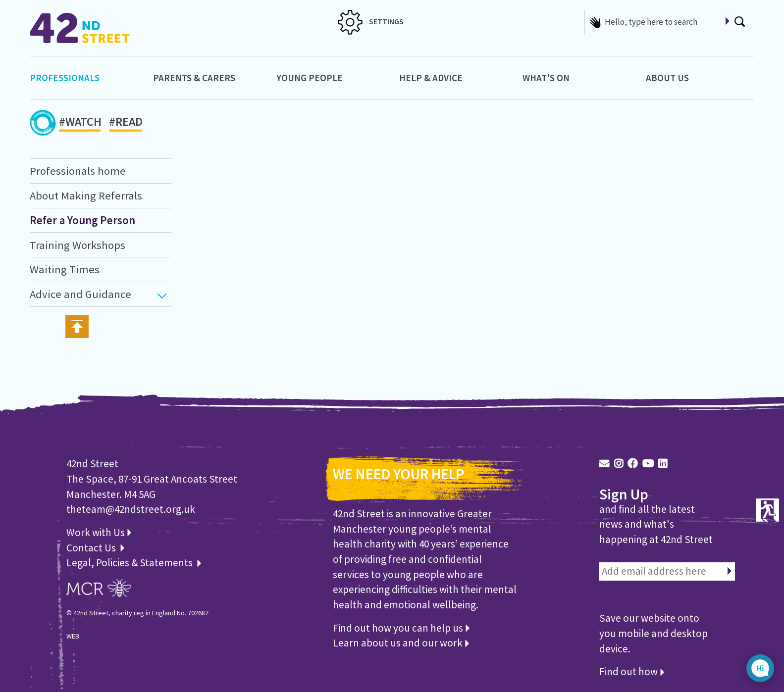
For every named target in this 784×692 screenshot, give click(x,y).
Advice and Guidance (80, 294)
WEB (73, 636)
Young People (310, 78)
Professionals (65, 78)
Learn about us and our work (401, 643)
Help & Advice (431, 78)
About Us (667, 78)
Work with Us (99, 532)
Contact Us (92, 548)
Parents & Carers (194, 78)
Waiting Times (65, 269)
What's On (546, 78)
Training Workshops (78, 245)
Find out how (632, 671)
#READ (126, 124)
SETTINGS (371, 21)
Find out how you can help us (401, 628)
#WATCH (80, 124)
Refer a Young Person (82, 220)
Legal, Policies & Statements (134, 563)
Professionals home (78, 171)
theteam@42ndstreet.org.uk (131, 509)
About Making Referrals (86, 196)
